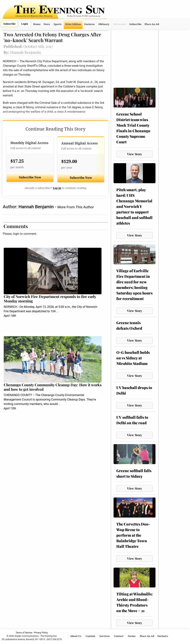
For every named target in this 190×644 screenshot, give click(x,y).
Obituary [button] (104, 24)
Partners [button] (163, 636)
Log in (57, 188)
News (47, 24)
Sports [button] (58, 24)
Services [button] (105, 636)
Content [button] (91, 636)
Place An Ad (152, 24)
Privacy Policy (41, 633)
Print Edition (73, 24)
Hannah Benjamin (37, 207)
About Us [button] (76, 636)
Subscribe (9, 24)
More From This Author (76, 207)
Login (25, 24)
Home (37, 24)
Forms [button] (132, 636)
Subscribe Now (30, 177)
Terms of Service (24, 633)
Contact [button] (119, 636)
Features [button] (89, 24)
